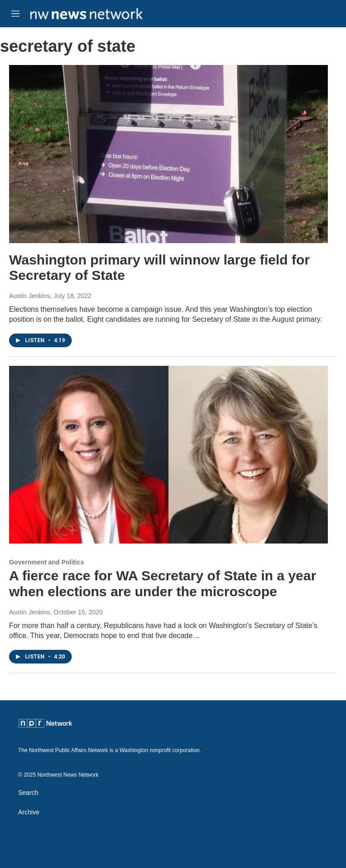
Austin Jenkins (30, 296)
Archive (29, 812)
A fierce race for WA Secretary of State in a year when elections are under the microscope (163, 584)
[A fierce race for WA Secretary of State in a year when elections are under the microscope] (168, 455)
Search (28, 793)
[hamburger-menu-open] (15, 14)
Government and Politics (47, 562)
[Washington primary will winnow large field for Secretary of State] (168, 154)
